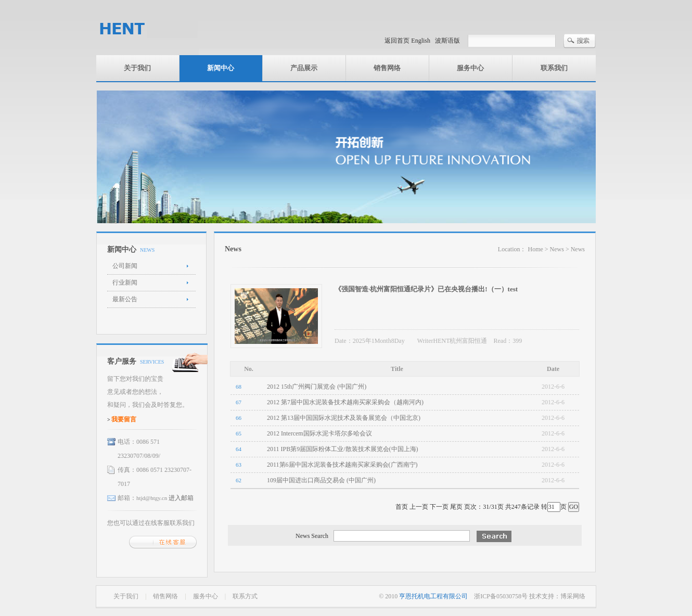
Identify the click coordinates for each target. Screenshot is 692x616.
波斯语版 (447, 41)
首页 (402, 507)
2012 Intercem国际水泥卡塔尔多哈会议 (319, 433)
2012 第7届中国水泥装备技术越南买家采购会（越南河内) (345, 402)
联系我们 (554, 68)
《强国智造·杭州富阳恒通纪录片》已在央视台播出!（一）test (426, 289)
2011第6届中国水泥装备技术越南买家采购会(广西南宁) (342, 465)
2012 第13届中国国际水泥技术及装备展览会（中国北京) (344, 418)
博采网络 (573, 596)
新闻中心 (221, 68)
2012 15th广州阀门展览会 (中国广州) (317, 387)
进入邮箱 (181, 498)
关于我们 (137, 68)
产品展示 (304, 68)
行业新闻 (125, 283)
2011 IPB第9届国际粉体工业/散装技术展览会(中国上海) (343, 449)
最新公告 (125, 299)
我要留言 (124, 419)
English (421, 41)
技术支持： (545, 596)
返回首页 (397, 41)
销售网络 (387, 68)
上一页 (419, 507)
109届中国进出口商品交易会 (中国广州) (321, 480)
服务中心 (470, 68)
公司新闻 (125, 266)
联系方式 (245, 596)
